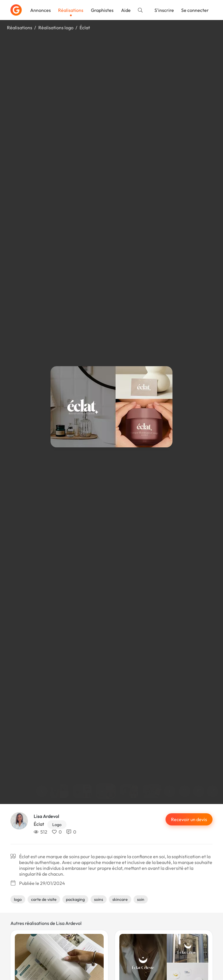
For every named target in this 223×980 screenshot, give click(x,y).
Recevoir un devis (189, 819)
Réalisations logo (56, 28)
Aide (126, 10)
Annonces (41, 10)
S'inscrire (164, 10)
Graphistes (102, 10)
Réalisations (71, 10)
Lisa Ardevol (46, 816)
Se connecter (195, 10)
